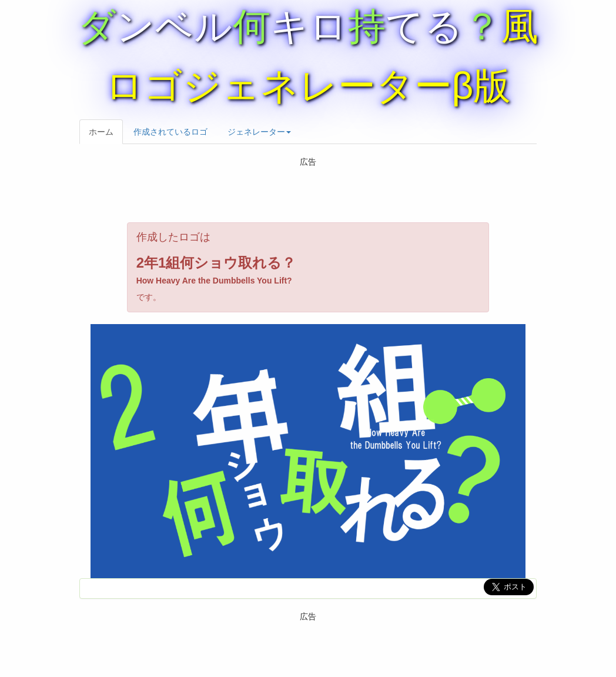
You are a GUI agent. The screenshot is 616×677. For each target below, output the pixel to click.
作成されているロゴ (170, 132)
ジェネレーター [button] (259, 132)
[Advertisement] (317, 193)
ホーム (101, 132)
